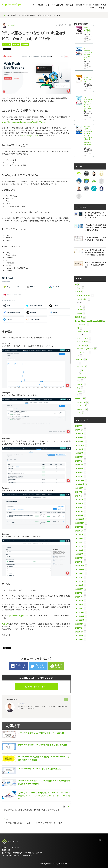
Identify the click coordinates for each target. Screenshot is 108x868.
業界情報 (80, 313)
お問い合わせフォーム (36, 687)
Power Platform (82, 342)
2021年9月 (79, 624)
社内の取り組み (82, 299)
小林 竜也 (12, 25)
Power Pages (81, 345)
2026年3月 (79, 430)
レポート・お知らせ (54, 5)
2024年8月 (79, 492)
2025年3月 (79, 469)
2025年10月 (80, 445)
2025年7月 (79, 457)
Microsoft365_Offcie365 (85, 349)
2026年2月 (79, 434)
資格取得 (80, 310)
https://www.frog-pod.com (18, 615)
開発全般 (70, 5)
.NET (78, 370)
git (78, 363)
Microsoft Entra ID (83, 332)
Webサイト (7, 44)
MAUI (78, 388)
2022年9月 (79, 577)
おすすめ (80, 306)
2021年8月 (79, 628)
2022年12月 (80, 566)
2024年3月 (79, 507)
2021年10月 (80, 620)
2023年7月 (79, 538)
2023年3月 (79, 554)
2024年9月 (79, 488)
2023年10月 (80, 527)
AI (34, 5)
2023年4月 (79, 550)
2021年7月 (79, 632)
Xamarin (16, 44)
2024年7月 (79, 496)
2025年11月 (80, 441)
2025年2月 (79, 472)
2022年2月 (79, 605)
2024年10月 (80, 484)
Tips (78, 356)
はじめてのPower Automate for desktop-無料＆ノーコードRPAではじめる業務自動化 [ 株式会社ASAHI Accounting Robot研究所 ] (88, 136)
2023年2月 (79, 558)
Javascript (80, 384)
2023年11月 (80, 523)
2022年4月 (79, 597)
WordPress (80, 406)
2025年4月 (79, 465)
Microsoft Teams (82, 338)
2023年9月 (79, 531)
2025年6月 (79, 461)
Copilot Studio (82, 325)
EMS (78, 328)
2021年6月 (79, 636)
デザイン (102, 8)
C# (78, 395)
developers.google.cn (30, 136)
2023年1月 (79, 562)
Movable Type (81, 402)
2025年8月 (79, 453)
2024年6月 (79, 500)
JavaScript (80, 377)
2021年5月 (79, 639)
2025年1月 (79, 476)
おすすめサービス (83, 352)
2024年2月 (79, 511)
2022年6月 (79, 589)
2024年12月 (80, 480)
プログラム (91, 8)
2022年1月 (79, 608)
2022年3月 (79, 601)
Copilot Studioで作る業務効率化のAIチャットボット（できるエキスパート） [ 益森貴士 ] (88, 104)
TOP (3, 15)
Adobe (79, 413)
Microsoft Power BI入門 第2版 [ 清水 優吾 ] (88, 78)
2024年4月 (79, 504)
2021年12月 (80, 612)
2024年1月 (79, 515)
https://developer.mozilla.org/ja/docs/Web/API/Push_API (24, 122)
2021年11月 (80, 616)
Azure (40, 5)
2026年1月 (79, 438)
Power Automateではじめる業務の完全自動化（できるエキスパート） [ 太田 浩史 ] (88, 54)
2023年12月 (80, 519)
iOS (78, 374)
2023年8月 (79, 535)
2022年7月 (79, 585)
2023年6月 (79, 542)
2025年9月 (79, 449)
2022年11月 (80, 570)
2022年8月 (79, 581)
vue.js (79, 381)
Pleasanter (80, 367)
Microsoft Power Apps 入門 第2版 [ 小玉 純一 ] (88, 30)
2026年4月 (79, 426)
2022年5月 (79, 593)
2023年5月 (79, 546)
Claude (79, 288)
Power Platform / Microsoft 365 (91, 5)
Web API (5, 624)
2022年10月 (80, 573)
